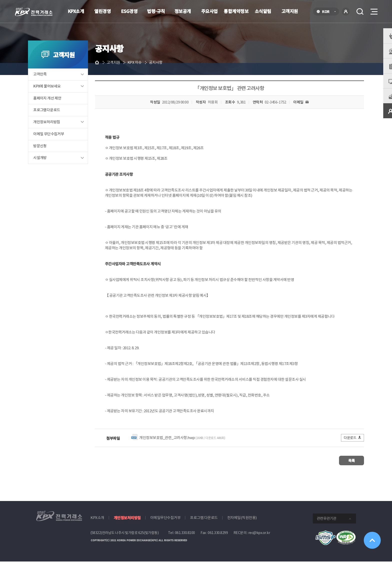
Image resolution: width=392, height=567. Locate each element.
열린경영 (102, 11)
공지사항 (167, 69)
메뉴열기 (373, 10)
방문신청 (48, 153)
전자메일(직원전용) (242, 523)
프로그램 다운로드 (204, 523)
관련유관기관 (326, 524)
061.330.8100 (185, 538)
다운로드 (345, 444)
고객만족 (48, 81)
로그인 (346, 11)
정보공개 (183, 11)
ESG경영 (129, 11)
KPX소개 (76, 11)
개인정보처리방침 (55, 129)
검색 (360, 11)
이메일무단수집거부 (165, 523)
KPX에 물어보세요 (55, 93)
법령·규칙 (156, 11)
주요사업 (209, 11)
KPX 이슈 (146, 69)
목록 (341, 466)
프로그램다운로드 (55, 117)
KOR (327, 12)
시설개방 (48, 165)
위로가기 (370, 538)
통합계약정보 (236, 11)
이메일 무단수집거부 (57, 141)
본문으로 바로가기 (0, 0)
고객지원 (290, 11)
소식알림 (263, 11)
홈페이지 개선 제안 (55, 105)
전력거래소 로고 (34, 12)
